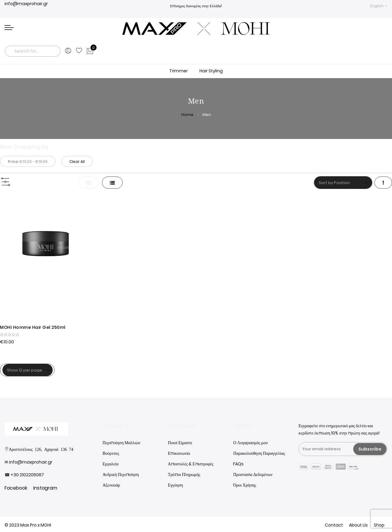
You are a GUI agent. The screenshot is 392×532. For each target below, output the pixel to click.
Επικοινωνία (179, 453)
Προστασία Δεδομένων (253, 474)
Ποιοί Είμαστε (180, 443)
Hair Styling (211, 71)
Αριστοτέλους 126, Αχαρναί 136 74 (41, 449)
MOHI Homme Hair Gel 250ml (33, 327)
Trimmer (178, 71)
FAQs (238, 464)
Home (188, 115)
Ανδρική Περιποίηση (121, 474)
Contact (334, 525)
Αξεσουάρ (111, 485)
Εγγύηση (176, 485)
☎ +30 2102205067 (24, 475)
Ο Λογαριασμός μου (250, 443)
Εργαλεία (111, 464)
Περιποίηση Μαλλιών (122, 443)
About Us (358, 525)
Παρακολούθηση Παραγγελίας (259, 453)
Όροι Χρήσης (245, 485)
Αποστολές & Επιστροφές (191, 464)
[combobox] (33, 51)
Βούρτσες (111, 453)
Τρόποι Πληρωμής (184, 474)
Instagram (45, 488)
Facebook (16, 488)
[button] (379, 6)
